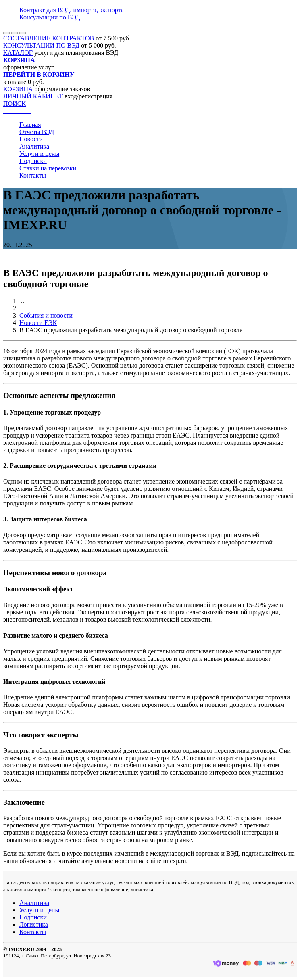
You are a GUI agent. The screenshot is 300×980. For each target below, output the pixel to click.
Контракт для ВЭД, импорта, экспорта (72, 10)
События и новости (46, 315)
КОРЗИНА (18, 89)
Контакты (33, 175)
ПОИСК (15, 104)
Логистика (34, 925)
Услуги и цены (39, 154)
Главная (30, 125)
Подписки (33, 161)
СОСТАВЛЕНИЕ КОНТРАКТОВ (49, 38)
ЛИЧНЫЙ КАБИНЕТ (33, 96)
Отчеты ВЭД (37, 132)
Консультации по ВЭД (50, 17)
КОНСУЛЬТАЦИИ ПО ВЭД (41, 45)
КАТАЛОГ (18, 53)
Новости (31, 139)
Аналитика (34, 146)
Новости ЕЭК (38, 323)
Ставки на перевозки (48, 168)
